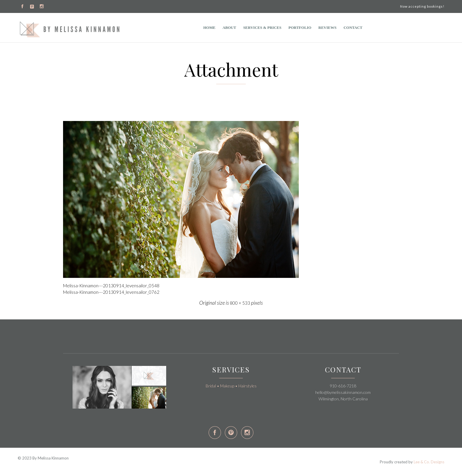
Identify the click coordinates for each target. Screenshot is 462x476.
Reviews (327, 28)
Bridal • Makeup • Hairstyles (231, 386)
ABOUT (229, 28)
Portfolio (300, 28)
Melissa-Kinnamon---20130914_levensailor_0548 (111, 286)
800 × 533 (240, 303)
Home (209, 28)
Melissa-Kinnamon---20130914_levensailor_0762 (111, 292)
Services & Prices (262, 28)
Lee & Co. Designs (429, 462)
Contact (353, 28)
